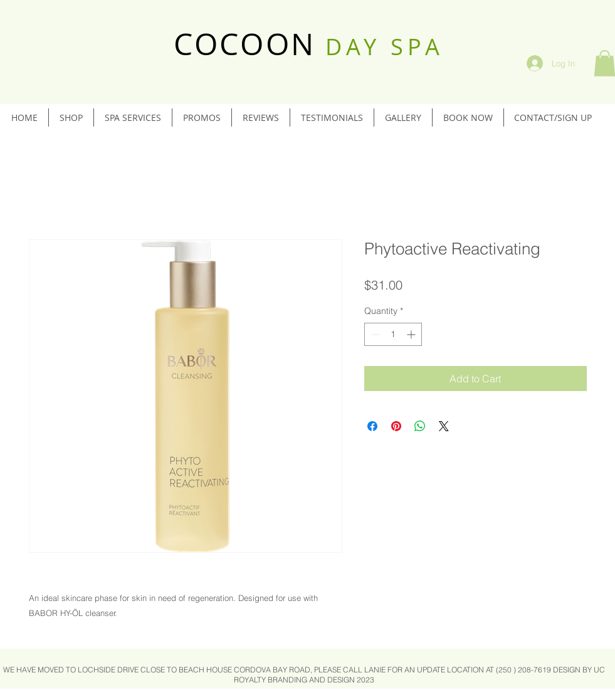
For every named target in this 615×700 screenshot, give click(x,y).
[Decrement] (374, 334)
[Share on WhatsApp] (420, 426)
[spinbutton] (393, 334)
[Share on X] (444, 426)
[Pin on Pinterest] (396, 426)
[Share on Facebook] (372, 426)
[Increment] (412, 334)
